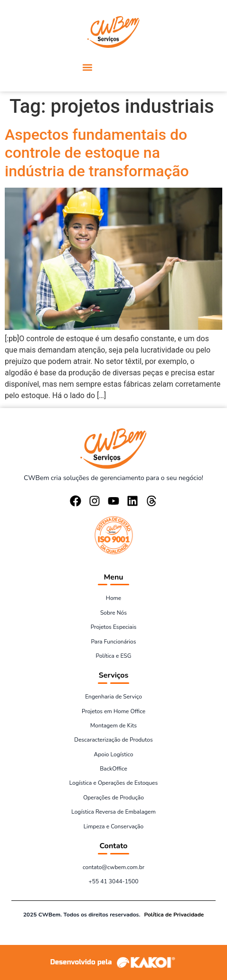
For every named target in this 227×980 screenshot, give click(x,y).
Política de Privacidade (174, 915)
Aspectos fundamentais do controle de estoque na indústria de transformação (97, 153)
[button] (87, 67)
